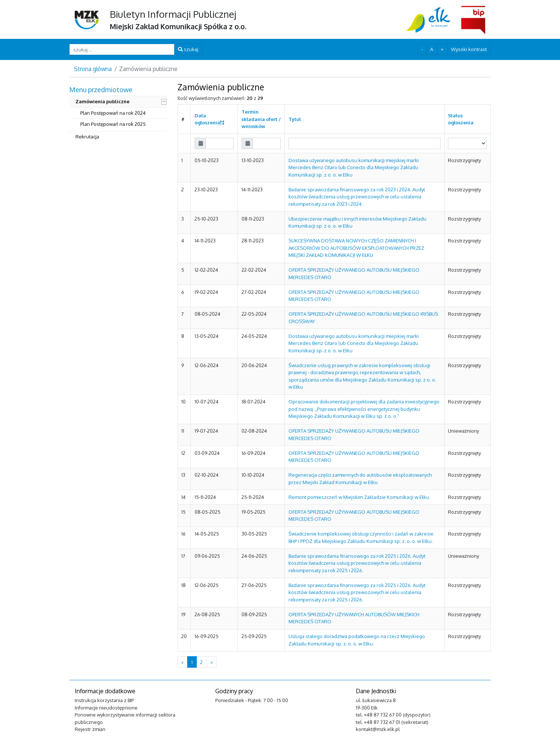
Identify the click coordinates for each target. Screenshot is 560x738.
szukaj (188, 49)
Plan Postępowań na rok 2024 (113, 113)
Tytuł (295, 119)
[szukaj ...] (122, 49)
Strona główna (93, 69)
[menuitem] (118, 114)
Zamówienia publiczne (102, 101)
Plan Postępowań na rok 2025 (113, 124)
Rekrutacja (87, 137)
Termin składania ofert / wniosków (261, 119)
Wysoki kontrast (469, 49)
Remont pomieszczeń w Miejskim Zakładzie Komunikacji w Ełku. (359, 497)
